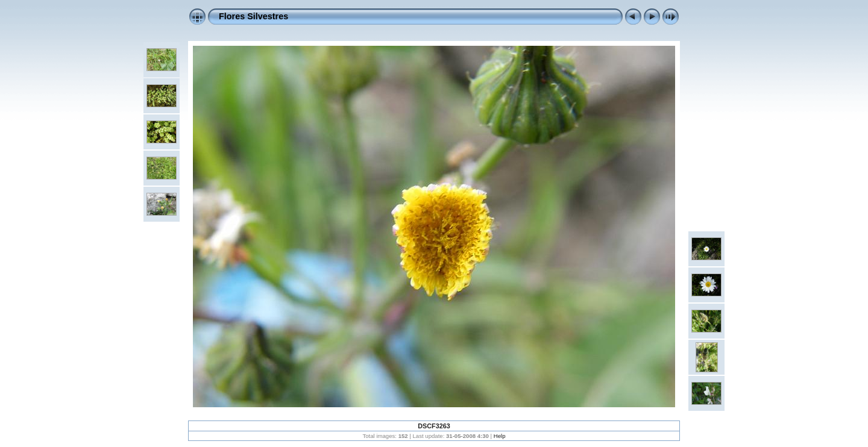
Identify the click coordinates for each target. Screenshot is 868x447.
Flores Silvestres (253, 16)
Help (500, 436)
